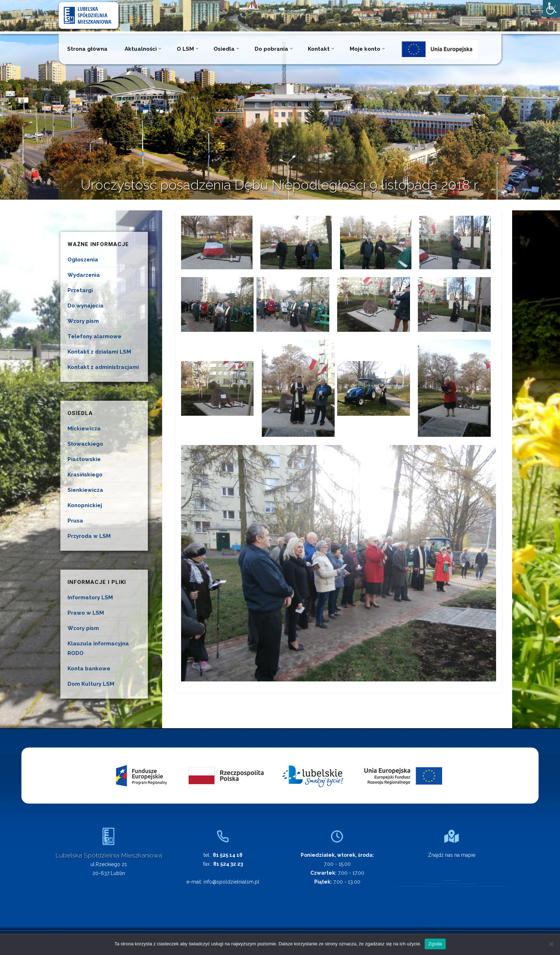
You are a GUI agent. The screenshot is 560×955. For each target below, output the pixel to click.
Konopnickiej (85, 505)
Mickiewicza (84, 429)
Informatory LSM (90, 597)
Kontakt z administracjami (103, 367)
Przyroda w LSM (89, 536)
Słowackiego (85, 444)
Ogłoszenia (83, 260)
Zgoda (435, 944)
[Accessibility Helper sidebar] (551, 9)
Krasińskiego (85, 475)
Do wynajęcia (86, 306)
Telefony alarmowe (94, 336)
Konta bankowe (89, 669)
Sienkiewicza (85, 490)
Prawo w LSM (86, 613)
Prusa (75, 521)
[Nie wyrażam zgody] (551, 944)
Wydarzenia (84, 275)
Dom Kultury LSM (91, 684)
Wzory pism (83, 321)
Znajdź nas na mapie (452, 855)
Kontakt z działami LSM (99, 352)
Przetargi (80, 290)
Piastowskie (84, 459)
